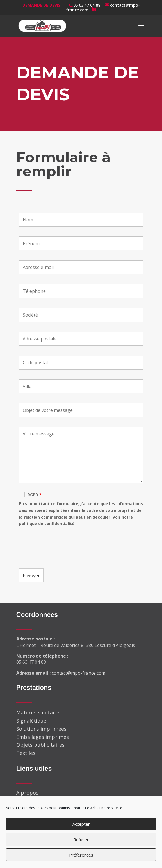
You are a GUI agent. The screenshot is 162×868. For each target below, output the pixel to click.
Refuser (81, 839)
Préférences (81, 855)
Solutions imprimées (41, 729)
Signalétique (31, 721)
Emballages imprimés (43, 737)
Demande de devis (41, 5)
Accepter (81, 824)
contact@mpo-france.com (78, 673)
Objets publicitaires (40, 745)
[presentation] (62, 548)
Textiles (26, 753)
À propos (27, 793)
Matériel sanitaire (38, 712)
